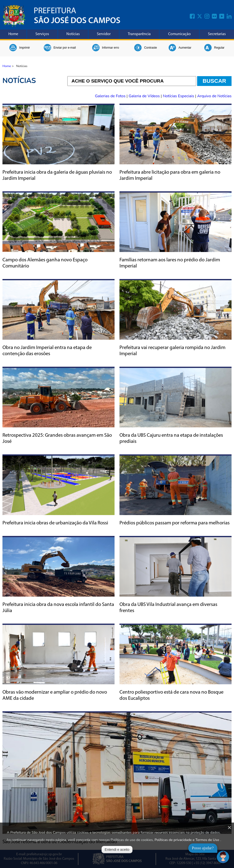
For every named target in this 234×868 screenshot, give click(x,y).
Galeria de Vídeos (145, 96)
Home (13, 34)
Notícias (73, 34)
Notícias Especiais (179, 96)
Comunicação (179, 34)
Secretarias (217, 34)
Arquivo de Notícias (214, 96)
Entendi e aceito (117, 850)
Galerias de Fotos (111, 96)
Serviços (42, 34)
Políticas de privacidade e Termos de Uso (187, 840)
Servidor (104, 34)
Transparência (139, 34)
